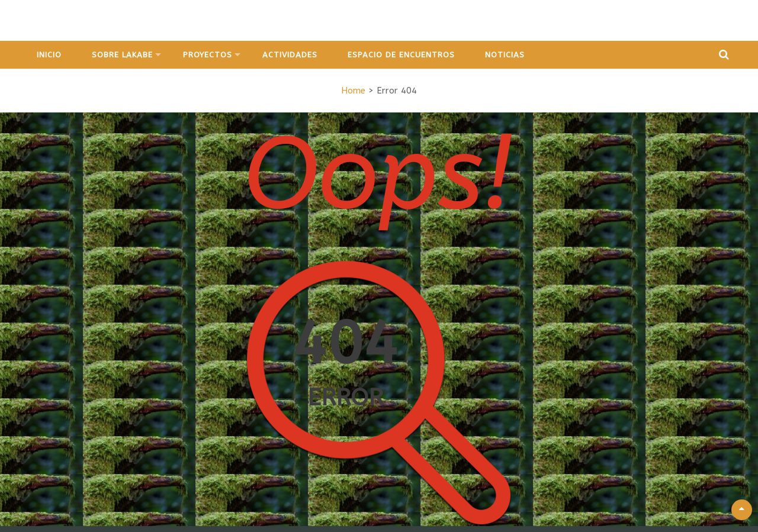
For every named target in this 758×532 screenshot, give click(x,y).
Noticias (505, 55)
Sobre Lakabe (122, 55)
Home (353, 91)
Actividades (290, 55)
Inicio (49, 55)
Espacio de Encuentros (401, 55)
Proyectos (208, 55)
